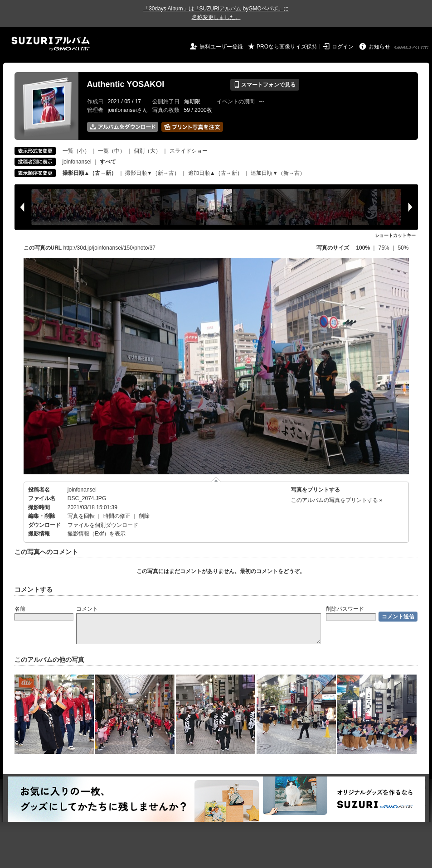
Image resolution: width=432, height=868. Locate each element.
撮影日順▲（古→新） (90, 173)
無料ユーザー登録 (221, 47)
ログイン (343, 47)
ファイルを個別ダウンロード (103, 525)
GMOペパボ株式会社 (413, 48)
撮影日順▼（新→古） (152, 173)
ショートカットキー (395, 235)
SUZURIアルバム (51, 44)
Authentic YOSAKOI (126, 84)
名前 (20, 609)
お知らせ (379, 47)
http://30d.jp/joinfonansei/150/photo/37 (110, 248)
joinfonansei (77, 162)
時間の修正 (117, 516)
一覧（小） (76, 151)
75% (385, 248)
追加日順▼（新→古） (278, 173)
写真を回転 (81, 516)
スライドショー (189, 151)
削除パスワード (345, 609)
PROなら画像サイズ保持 (287, 47)
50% (403, 248)
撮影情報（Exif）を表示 (97, 534)
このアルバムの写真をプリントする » (337, 500)
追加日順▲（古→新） (215, 173)
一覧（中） (112, 151)
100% (363, 248)
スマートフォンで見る (265, 85)
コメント (87, 609)
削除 (144, 516)
